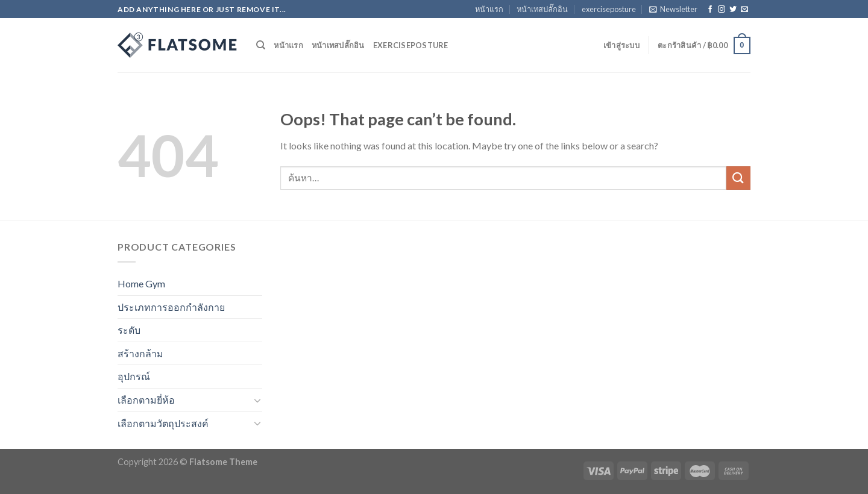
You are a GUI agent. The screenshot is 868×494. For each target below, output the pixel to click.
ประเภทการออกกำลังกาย (171, 307)
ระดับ (129, 330)
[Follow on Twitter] (733, 10)
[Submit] (738, 178)
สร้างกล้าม (140, 353)
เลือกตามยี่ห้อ (146, 400)
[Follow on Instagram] (722, 10)
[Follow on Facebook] (710, 10)
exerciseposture (609, 9)
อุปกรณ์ (134, 376)
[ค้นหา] (261, 45)
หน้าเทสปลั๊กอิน (542, 9)
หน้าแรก (489, 9)
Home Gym (141, 283)
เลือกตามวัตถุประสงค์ (163, 423)
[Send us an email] (744, 10)
